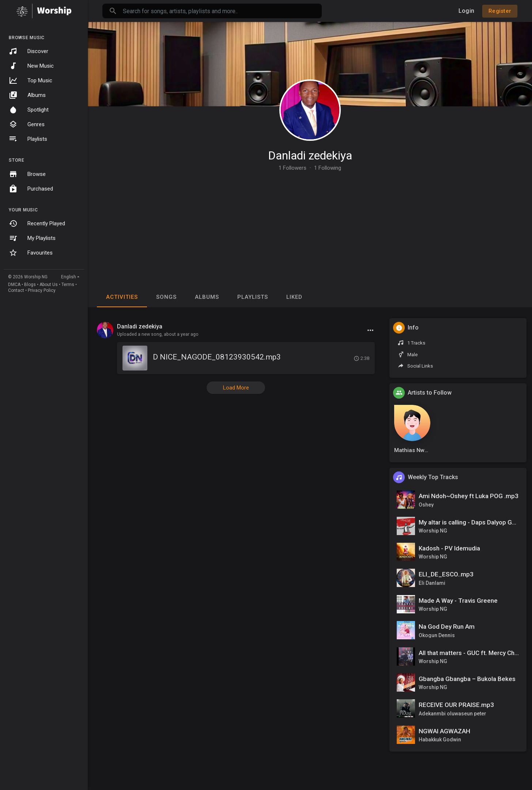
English (69, 277)
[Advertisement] (310, 226)
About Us (49, 285)
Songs (166, 297)
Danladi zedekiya (310, 155)
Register (500, 11)
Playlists (28, 139)
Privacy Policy (42, 290)
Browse (27, 174)
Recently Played (37, 223)
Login (466, 11)
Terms (68, 285)
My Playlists (32, 238)
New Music (31, 66)
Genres (27, 124)
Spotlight (29, 110)
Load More (236, 388)
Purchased (31, 189)
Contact (16, 290)
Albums (27, 95)
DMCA (14, 285)
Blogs (30, 285)
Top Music (31, 80)
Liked (294, 297)
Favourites (31, 253)
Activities (122, 297)
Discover (29, 51)
